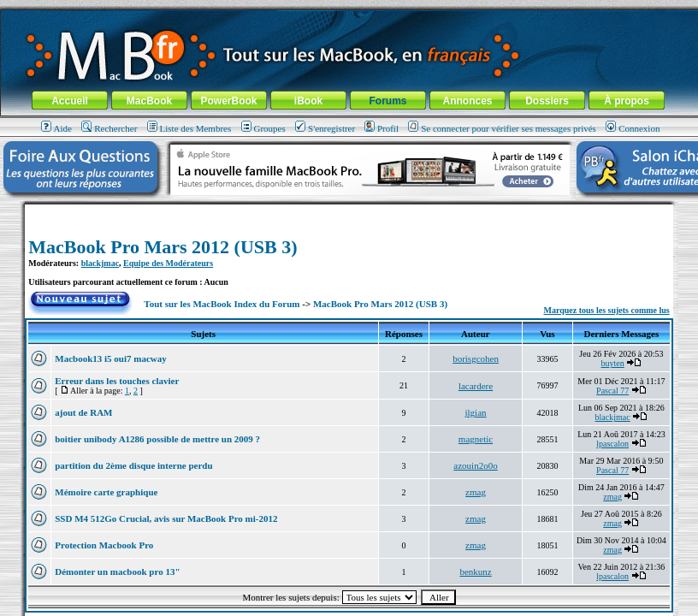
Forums (387, 101)
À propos (627, 101)
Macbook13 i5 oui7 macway (110, 358)
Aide (56, 128)
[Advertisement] (349, 211)
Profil (382, 128)
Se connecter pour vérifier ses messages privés (502, 128)
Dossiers (547, 101)
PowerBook (228, 101)
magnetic (476, 439)
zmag (476, 492)
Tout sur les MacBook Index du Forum (222, 304)
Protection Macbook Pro (104, 545)
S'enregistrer (325, 128)
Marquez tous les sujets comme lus (606, 310)
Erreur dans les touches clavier (117, 381)
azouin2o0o (475, 465)
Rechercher (109, 128)
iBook (308, 101)
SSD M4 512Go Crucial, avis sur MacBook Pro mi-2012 (166, 518)
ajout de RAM (83, 412)
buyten (613, 363)
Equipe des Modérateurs (168, 263)
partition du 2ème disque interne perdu (133, 465)
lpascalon (612, 444)
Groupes (263, 128)
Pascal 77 (612, 391)
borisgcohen (476, 358)
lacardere (476, 386)
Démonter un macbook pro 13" (117, 572)
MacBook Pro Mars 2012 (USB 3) (163, 247)
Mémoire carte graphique (106, 492)
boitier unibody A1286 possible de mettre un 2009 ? (157, 439)
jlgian (476, 412)
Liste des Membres (189, 128)
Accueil (70, 101)
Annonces (467, 101)
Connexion (633, 128)
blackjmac (100, 263)
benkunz (475, 572)
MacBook (149, 101)
